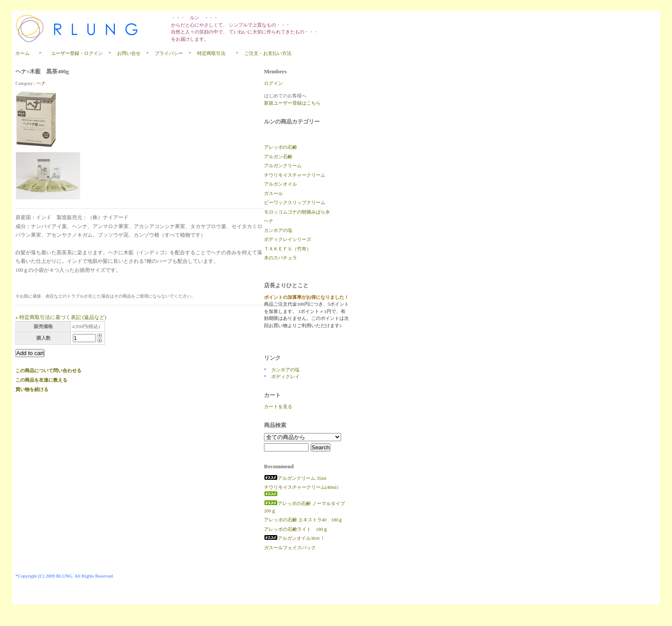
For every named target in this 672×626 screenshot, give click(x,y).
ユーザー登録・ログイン (77, 53)
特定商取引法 (214, 53)
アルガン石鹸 (278, 156)
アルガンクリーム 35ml (295, 478)
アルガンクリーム (283, 166)
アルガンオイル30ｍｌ (294, 538)
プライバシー (169, 53)
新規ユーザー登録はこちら (292, 103)
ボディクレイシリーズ (288, 239)
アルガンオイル (280, 184)
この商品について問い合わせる (48, 370)
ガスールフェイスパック (290, 548)
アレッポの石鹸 (280, 147)
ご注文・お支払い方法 (268, 53)
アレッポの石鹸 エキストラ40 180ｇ (303, 520)
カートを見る (278, 406)
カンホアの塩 (278, 230)
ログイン (273, 83)
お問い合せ (129, 53)
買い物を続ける (32, 389)
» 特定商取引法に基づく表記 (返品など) (61, 317)
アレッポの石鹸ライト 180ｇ (296, 529)
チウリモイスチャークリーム (295, 175)
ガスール (273, 193)
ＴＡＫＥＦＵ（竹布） (288, 249)
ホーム (22, 53)
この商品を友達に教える (41, 380)
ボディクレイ (285, 376)
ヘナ (41, 83)
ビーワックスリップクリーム (295, 202)
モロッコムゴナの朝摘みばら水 (297, 212)
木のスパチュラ (280, 258)
